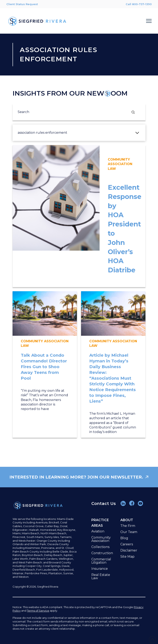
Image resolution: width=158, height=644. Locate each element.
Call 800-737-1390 (139, 4)
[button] (149, 21)
